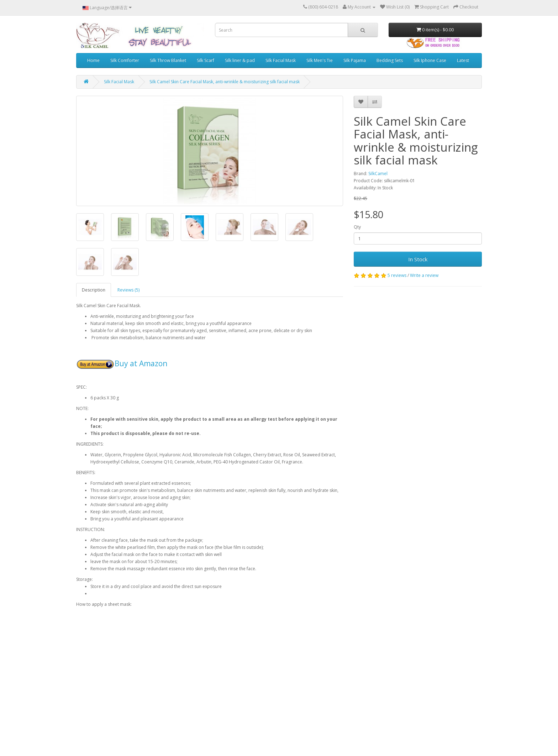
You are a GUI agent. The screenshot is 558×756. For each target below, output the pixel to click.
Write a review (424, 275)
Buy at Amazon (141, 363)
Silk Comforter (125, 60)
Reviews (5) (128, 290)
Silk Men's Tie (320, 60)
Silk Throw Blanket (168, 60)
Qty (357, 227)
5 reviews (397, 275)
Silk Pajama (355, 60)
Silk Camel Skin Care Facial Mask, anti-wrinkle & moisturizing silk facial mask (225, 82)
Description (94, 290)
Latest (463, 60)
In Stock (418, 259)
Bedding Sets (390, 60)
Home (93, 60)
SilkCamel (378, 174)
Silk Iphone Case (430, 60)
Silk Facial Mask (281, 60)
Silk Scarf (206, 60)
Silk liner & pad (240, 60)
